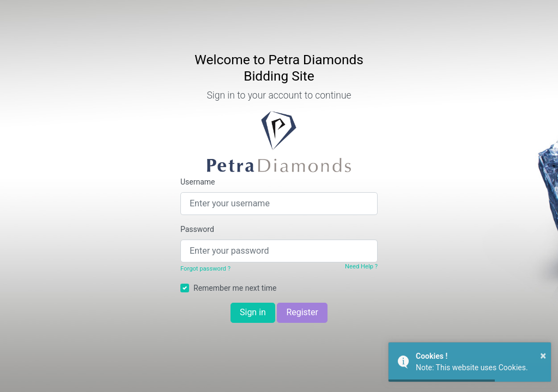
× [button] (543, 356)
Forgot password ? (205, 269)
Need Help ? (361, 267)
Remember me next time (235, 288)
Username (198, 182)
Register (302, 312)
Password (197, 229)
